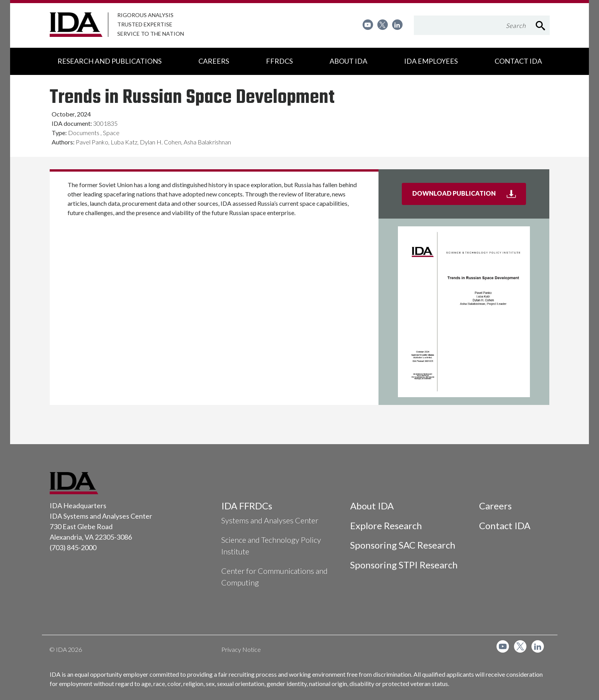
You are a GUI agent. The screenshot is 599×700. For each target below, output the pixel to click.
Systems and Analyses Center (270, 520)
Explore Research (386, 525)
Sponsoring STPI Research (404, 565)
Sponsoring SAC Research (403, 545)
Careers (495, 506)
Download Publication (469, 196)
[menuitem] (368, 25)
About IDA (372, 506)
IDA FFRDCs (247, 506)
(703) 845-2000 (73, 547)
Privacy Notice (241, 649)
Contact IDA (505, 525)
